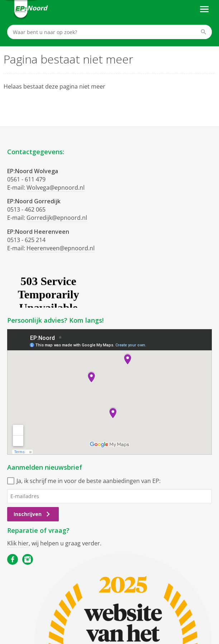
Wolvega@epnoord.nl (56, 188)
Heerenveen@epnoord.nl (61, 248)
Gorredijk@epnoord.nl (57, 218)
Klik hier (18, 543)
